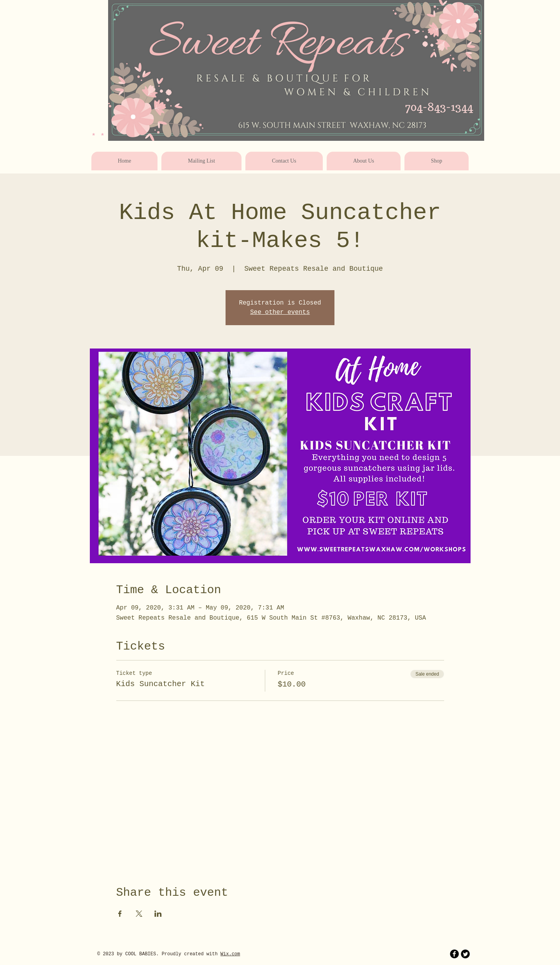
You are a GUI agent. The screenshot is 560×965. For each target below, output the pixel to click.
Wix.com (230, 954)
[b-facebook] (454, 954)
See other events (280, 312)
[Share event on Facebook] (120, 914)
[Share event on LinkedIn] (158, 914)
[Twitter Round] (465, 954)
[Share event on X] (139, 914)
